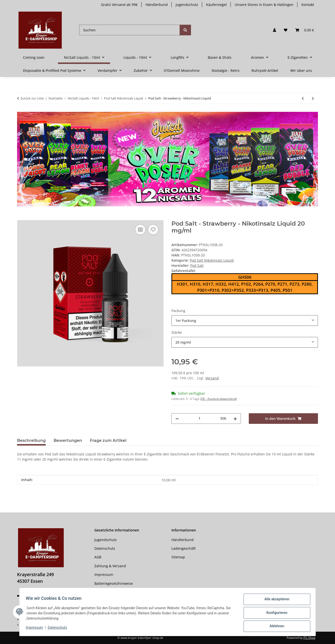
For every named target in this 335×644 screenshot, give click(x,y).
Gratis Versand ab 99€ (119, 5)
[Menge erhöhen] (235, 419)
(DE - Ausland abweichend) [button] (219, 399)
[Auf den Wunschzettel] (153, 230)
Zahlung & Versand (110, 566)
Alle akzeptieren (275, 601)
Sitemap (178, 557)
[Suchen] (130, 30)
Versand (212, 378)
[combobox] (245, 321)
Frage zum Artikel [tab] (108, 440)
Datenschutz (59, 629)
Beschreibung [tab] (31, 440)
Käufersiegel (216, 5)
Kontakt (308, 5)
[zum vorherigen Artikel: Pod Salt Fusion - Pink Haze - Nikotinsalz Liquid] (303, 98)
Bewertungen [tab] (68, 440)
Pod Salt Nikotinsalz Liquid (212, 260)
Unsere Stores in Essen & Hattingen (264, 5)
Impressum (36, 629)
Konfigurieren (275, 614)
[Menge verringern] (177, 419)
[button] (274, 30)
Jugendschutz (187, 5)
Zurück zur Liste (32, 98)
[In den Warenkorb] (21, 217)
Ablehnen (275, 626)
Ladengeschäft (184, 548)
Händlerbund (157, 5)
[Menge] (200, 419)
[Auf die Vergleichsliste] (140, 230)
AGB (98, 557)
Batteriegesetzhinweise (114, 583)
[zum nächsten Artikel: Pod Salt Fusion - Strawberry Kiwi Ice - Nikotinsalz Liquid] (313, 98)
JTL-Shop (309, 638)
